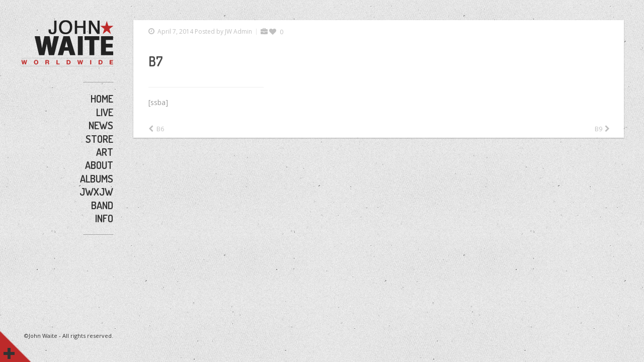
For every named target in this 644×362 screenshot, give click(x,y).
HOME (102, 99)
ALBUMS (97, 178)
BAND (102, 205)
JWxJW (96, 192)
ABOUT (99, 165)
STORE (99, 139)
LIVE (105, 112)
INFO (104, 218)
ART (105, 152)
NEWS (101, 125)
